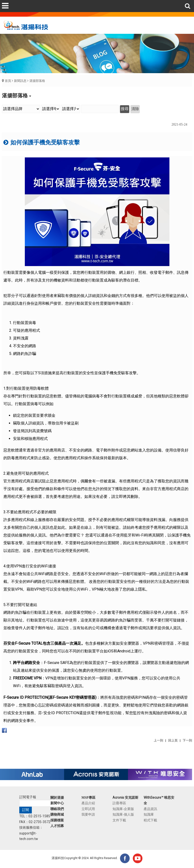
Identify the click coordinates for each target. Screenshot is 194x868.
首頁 (8, 81)
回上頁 (173, 740)
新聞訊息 (20, 81)
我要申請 (88, 814)
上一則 (158, 740)
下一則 (187, 740)
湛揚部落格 (37, 81)
